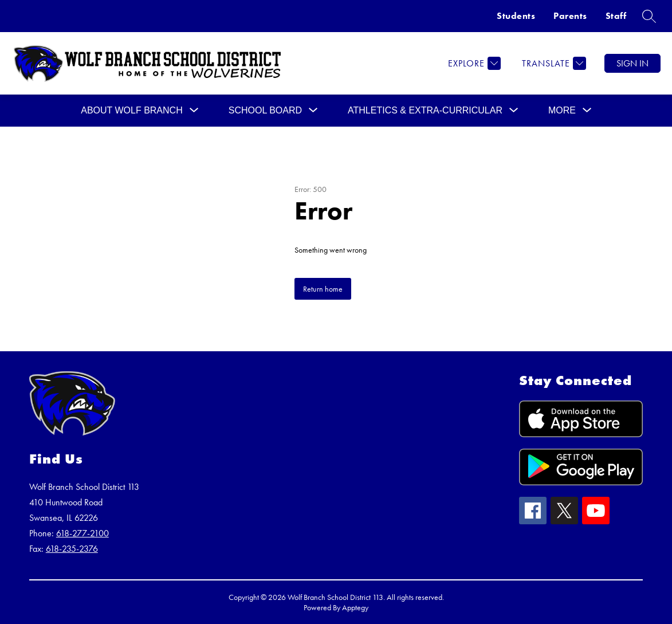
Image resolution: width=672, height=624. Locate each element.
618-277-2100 (82, 533)
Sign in (632, 63)
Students (516, 16)
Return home (323, 289)
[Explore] (473, 63)
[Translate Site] (553, 63)
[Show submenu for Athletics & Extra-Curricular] (425, 111)
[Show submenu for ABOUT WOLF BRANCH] (132, 111)
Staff (616, 16)
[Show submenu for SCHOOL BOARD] (265, 111)
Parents (570, 16)
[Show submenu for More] (562, 111)
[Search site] (649, 16)
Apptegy (355, 607)
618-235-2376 (72, 549)
